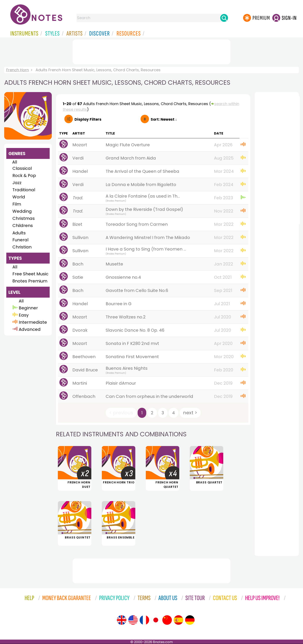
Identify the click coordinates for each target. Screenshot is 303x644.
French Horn (18, 70)
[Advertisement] (151, 51)
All (15, 162)
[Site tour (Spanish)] (178, 620)
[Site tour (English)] (122, 620)
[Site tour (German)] (190, 620)
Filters (88, 119)
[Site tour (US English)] (133, 620)
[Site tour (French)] (144, 620)
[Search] (224, 18)
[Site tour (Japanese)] (156, 620)
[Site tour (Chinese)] (167, 620)
